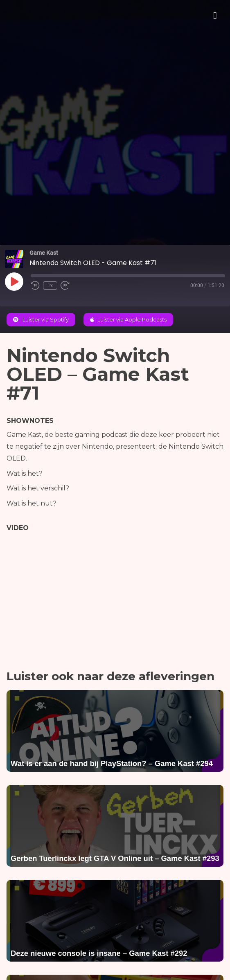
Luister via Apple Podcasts (128, 320)
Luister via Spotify (41, 320)
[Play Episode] (14, 281)
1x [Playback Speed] (50, 285)
